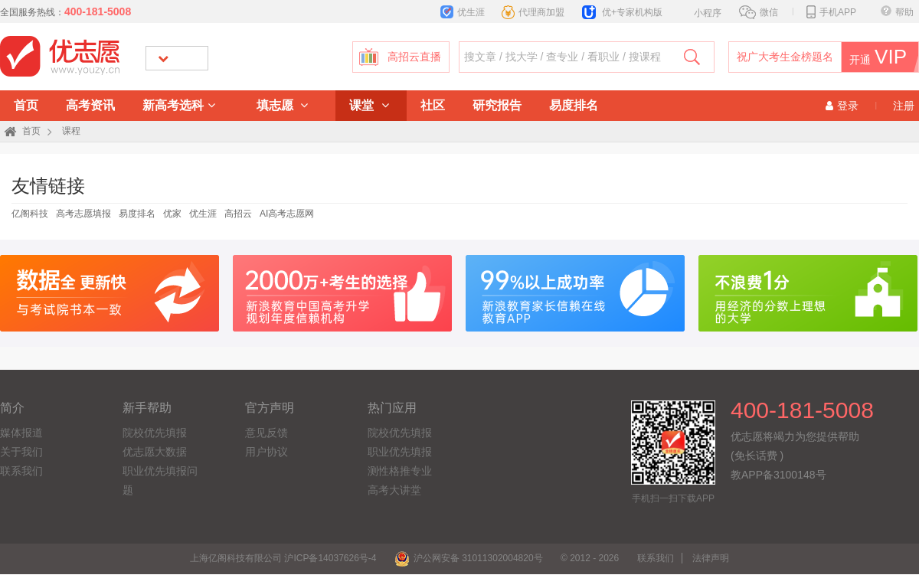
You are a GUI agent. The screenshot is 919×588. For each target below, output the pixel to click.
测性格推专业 (400, 471)
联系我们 (21, 471)
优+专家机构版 (622, 12)
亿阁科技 (30, 214)
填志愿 (282, 105)
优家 (172, 214)
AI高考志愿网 (287, 214)
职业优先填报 (400, 452)
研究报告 (497, 105)
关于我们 (21, 452)
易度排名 (574, 105)
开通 (876, 57)
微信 (759, 12)
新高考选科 (179, 105)
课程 (71, 131)
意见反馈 (267, 433)
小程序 (700, 11)
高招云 (238, 214)
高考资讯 (90, 105)
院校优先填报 (155, 433)
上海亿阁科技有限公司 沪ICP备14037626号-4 (283, 558)
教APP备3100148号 (778, 475)
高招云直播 (414, 57)
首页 (26, 105)
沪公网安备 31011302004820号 (469, 558)
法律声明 (711, 558)
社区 (433, 105)
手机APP (831, 12)
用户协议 (267, 452)
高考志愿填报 (83, 214)
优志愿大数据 (155, 452)
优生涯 (463, 12)
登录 (842, 106)
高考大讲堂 (394, 490)
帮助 (897, 12)
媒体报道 (21, 433)
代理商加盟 (533, 12)
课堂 (369, 105)
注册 (904, 106)
